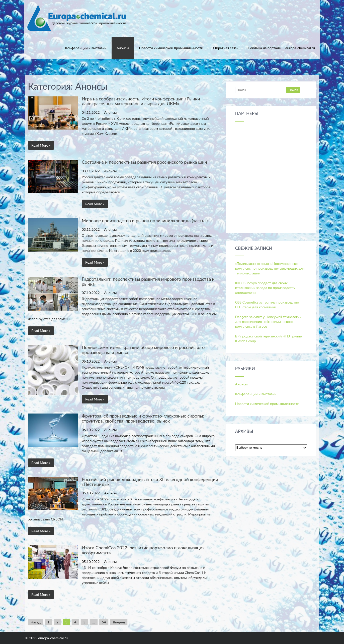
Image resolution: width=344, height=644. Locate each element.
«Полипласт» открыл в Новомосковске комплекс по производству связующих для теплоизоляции (270, 268)
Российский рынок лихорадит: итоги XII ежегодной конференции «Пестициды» (150, 482)
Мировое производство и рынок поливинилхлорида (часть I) (145, 220)
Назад (36, 622)
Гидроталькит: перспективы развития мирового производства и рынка (148, 281)
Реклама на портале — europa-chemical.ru (282, 48)
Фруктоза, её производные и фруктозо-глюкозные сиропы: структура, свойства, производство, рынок (143, 418)
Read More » (41, 145)
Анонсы (123, 48)
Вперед (119, 622)
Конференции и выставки (86, 48)
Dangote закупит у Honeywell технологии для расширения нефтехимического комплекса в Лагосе (268, 321)
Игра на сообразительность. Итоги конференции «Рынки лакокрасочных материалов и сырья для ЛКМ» (141, 101)
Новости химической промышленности (171, 48)
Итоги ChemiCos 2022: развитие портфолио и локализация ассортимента (143, 550)
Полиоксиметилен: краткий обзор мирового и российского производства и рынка (143, 350)
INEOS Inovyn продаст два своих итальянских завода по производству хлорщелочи (265, 288)
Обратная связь (226, 48)
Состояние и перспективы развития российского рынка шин (144, 162)
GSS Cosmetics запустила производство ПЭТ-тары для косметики (267, 305)
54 (104, 622)
